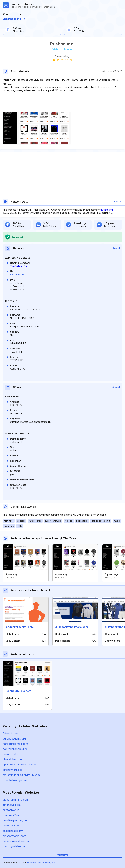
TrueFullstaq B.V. (19, 266)
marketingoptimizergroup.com (21, 775)
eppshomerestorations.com (20, 765)
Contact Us (63, 855)
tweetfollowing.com (15, 780)
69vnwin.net (10, 733)
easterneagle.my (13, 831)
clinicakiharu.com (13, 759)
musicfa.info (10, 754)
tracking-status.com (15, 846)
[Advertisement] (62, 102)
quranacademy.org (14, 739)
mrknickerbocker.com (19, 627)
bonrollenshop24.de (15, 749)
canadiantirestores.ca (16, 841)
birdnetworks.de (13, 770)
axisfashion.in (11, 810)
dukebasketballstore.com (72, 627)
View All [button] (118, 202)
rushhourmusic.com (18, 691)
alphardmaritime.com (16, 800)
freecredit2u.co (12, 815)
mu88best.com (12, 826)
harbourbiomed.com (15, 744)
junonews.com (12, 805)
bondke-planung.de (15, 820)
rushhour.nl (107, 210)
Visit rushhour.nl (14, 19)
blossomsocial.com (14, 836)
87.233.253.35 (17, 275)
